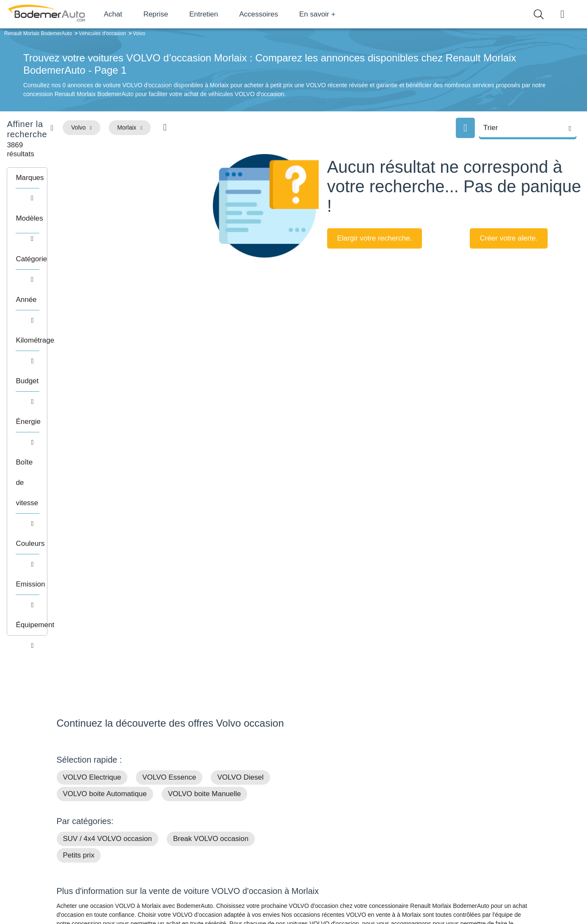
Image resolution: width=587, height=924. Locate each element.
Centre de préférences (300, 889)
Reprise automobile (462, 824)
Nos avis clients (82, 829)
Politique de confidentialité (436, 889)
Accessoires (285, 14)
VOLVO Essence (169, 497)
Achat (139, 14)
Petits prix (79, 575)
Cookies (389, 889)
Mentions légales (353, 889)
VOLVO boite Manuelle (205, 513)
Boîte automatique (354, 824)
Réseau (232, 824)
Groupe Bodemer (245, 812)
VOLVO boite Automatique (105, 513)
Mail (72, 813)
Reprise (182, 14)
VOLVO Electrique (92, 497)
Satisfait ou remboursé (466, 812)
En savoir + (344, 14)
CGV (479, 889)
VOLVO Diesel (240, 497)
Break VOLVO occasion (211, 558)
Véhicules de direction (359, 838)
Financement (239, 838)
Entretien (230, 14)
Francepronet (141, 889)
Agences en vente (460, 863)
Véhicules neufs (351, 850)
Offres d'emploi (242, 850)
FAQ (228, 863)
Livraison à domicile (463, 838)
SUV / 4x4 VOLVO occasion (107, 558)
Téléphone (118, 813)
